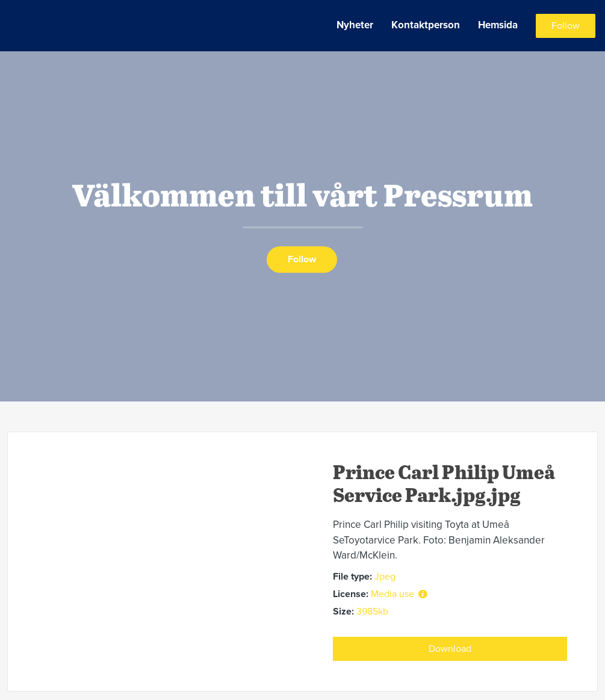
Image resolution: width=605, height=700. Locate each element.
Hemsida (498, 25)
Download (450, 649)
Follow (566, 26)
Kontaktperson (426, 25)
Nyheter (355, 25)
